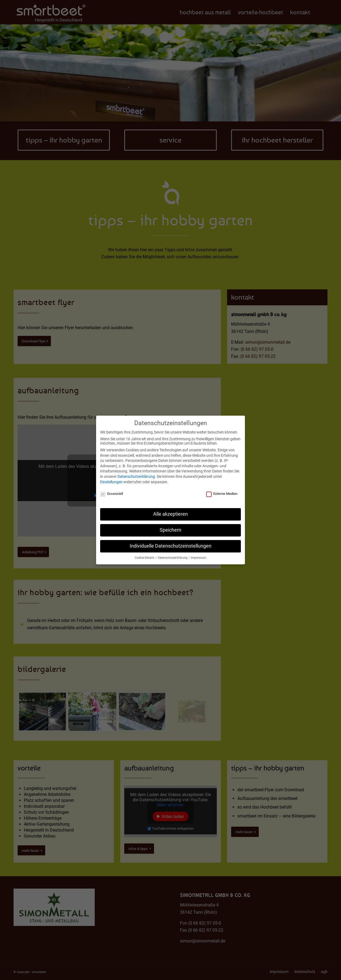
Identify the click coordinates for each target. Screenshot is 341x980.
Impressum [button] (199, 557)
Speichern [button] (170, 529)
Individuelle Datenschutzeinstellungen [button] (170, 545)
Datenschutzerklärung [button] (173, 557)
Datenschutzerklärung (136, 476)
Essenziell (112, 493)
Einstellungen (111, 481)
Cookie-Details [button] (145, 557)
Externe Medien (222, 493)
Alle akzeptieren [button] (170, 513)
